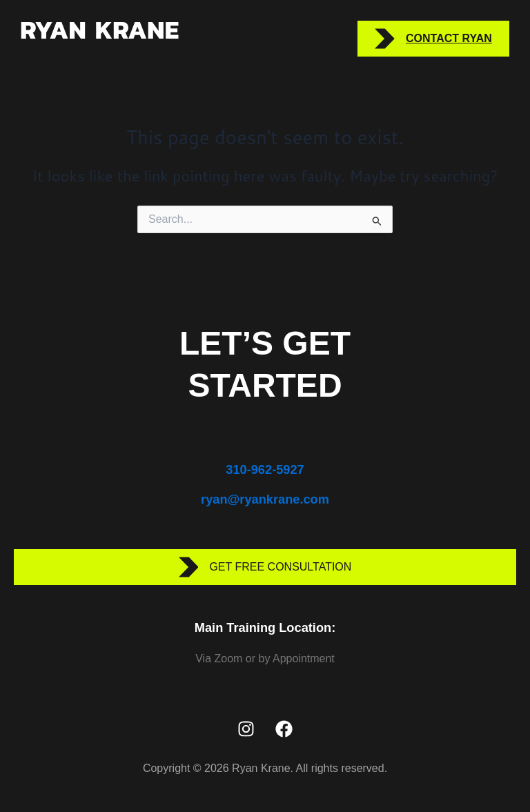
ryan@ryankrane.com (265, 499)
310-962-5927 (265, 469)
